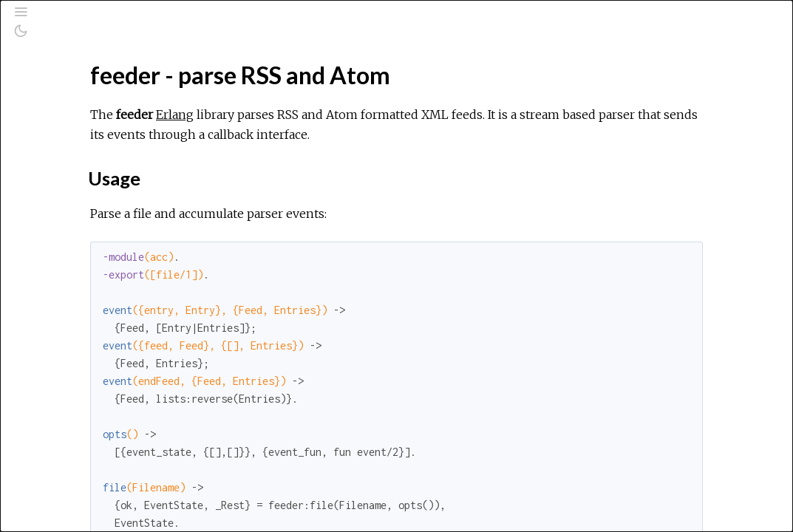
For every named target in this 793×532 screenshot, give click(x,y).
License (75, 314)
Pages (52, 113)
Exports (75, 265)
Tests (69, 281)
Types (71, 249)
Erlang (351, 115)
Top (65, 200)
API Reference (84, 156)
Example (77, 232)
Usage (71, 216)
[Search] (102, 75)
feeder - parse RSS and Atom (119, 175)
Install (70, 297)
